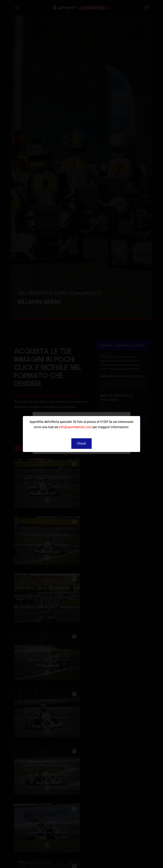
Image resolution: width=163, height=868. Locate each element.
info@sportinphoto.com (75, 427)
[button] (82, 444)
